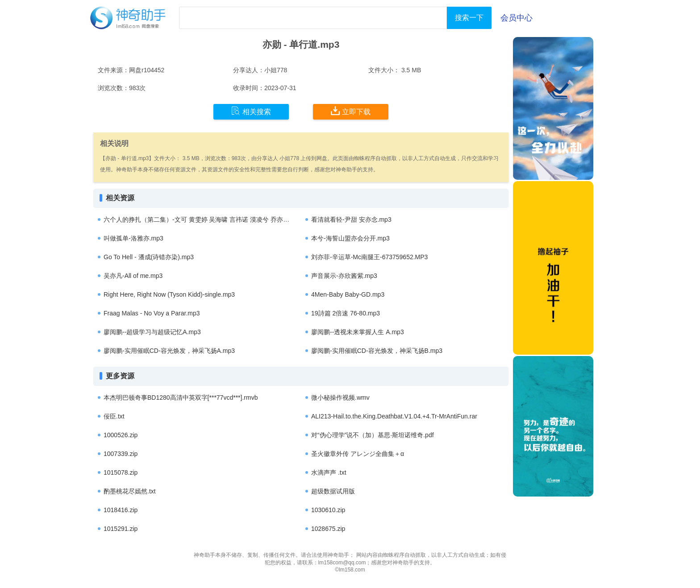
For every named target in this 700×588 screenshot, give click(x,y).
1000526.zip (121, 435)
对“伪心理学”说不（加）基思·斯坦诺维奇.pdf (373, 435)
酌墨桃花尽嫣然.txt (130, 491)
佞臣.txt (114, 416)
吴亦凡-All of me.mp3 (133, 276)
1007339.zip (121, 454)
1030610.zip (328, 510)
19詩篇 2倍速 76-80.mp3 (346, 313)
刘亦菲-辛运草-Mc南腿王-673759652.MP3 (369, 257)
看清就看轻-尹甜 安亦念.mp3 (351, 219)
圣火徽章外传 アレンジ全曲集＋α (358, 454)
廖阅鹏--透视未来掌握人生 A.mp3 (358, 332)
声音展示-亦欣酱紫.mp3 (344, 276)
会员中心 (517, 18)
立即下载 (351, 111)
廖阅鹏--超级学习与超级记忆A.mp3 (152, 332)
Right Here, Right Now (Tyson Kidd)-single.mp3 (169, 294)
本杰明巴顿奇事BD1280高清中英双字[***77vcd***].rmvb (181, 398)
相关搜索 (251, 111)
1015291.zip (121, 529)
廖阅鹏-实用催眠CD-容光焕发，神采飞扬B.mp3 (377, 351)
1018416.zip (121, 510)
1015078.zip (121, 472)
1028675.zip (328, 529)
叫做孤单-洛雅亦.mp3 (133, 238)
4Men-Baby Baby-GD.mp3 (348, 294)
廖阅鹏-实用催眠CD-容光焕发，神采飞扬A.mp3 (169, 351)
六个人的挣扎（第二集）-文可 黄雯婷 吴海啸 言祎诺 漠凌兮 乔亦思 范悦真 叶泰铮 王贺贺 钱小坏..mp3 (245, 219)
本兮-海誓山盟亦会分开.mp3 (350, 238)
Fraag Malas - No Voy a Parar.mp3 (152, 313)
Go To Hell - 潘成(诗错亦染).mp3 (149, 257)
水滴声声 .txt (329, 472)
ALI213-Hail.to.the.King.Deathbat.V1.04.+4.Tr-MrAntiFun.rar (394, 416)
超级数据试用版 (333, 491)
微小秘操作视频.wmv (340, 398)
